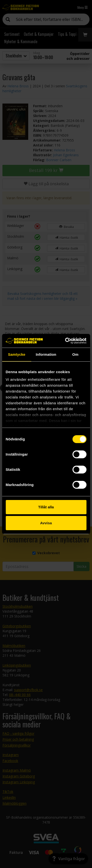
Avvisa (46, 523)
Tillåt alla (46, 507)
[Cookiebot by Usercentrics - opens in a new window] (66, 341)
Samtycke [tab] (17, 354)
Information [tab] (46, 354)
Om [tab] (75, 354)
